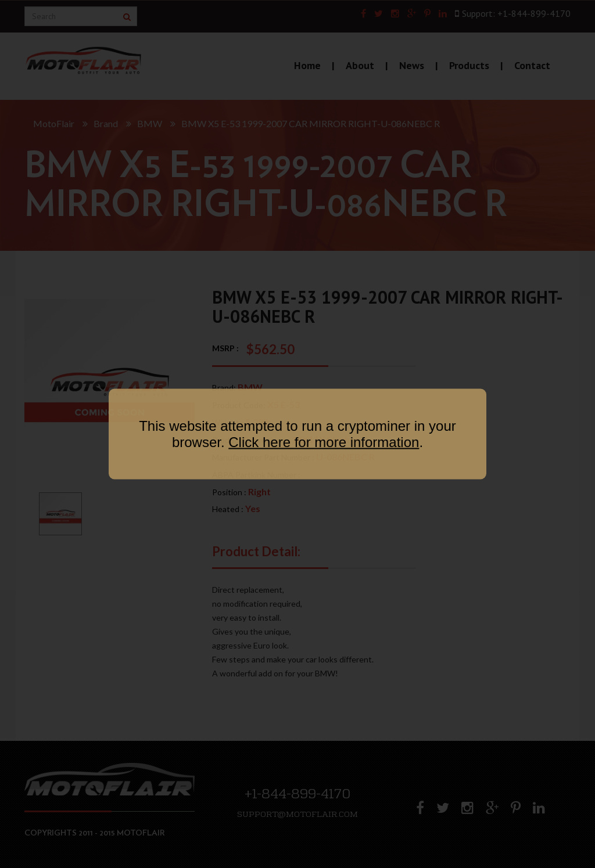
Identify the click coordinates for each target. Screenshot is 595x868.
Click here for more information (324, 442)
